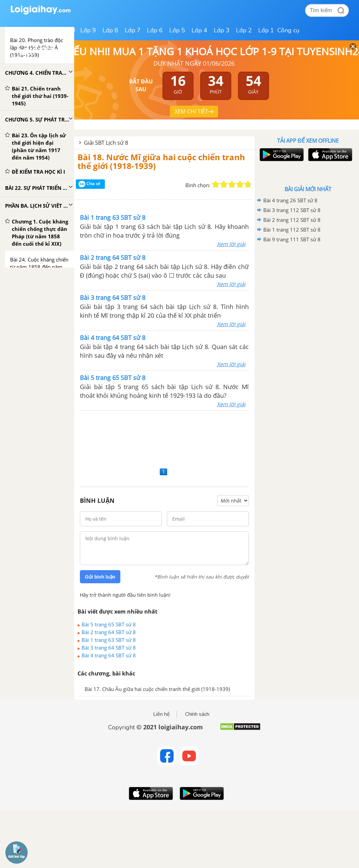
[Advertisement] (164, 438)
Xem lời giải (231, 244)
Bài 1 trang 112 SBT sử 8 (292, 230)
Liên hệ (161, 714)
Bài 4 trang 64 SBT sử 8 (109, 655)
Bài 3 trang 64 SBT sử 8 (109, 648)
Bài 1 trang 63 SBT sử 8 (109, 640)
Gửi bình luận (100, 577)
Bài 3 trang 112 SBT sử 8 (292, 210)
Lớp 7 (133, 30)
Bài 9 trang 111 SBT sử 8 (292, 239)
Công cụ (288, 30)
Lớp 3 (222, 30)
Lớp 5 (177, 30)
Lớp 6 (155, 30)
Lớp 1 (266, 30)
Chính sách (197, 714)
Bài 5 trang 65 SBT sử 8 (109, 624)
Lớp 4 (199, 30)
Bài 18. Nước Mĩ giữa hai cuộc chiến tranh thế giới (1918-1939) (161, 161)
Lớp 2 (244, 30)
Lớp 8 (110, 30)
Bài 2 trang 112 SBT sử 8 (292, 220)
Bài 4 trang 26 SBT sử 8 (290, 200)
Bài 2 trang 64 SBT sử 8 (109, 632)
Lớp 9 (88, 30)
